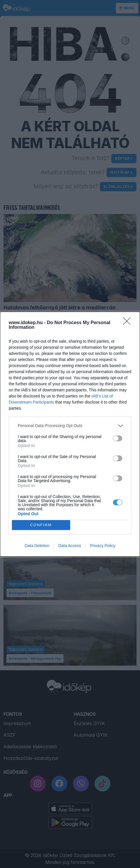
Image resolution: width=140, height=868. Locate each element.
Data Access (70, 546)
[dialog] (70, 434)
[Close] (129, 323)
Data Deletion (37, 546)
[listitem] (70, 426)
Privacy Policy (103, 546)
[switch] (118, 438)
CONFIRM (41, 525)
